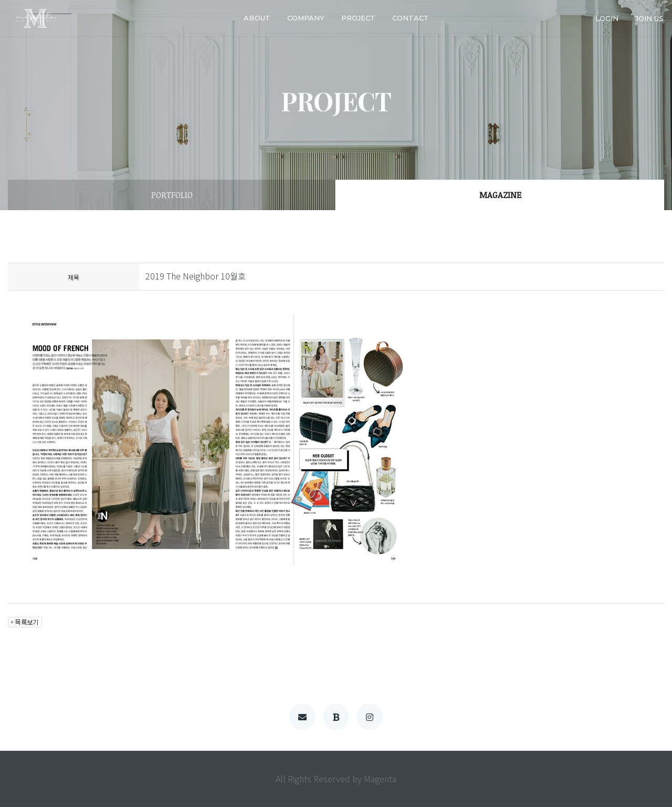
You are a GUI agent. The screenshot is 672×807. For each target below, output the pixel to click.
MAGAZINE (500, 195)
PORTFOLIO (172, 195)
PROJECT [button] (358, 18)
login (607, 18)
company (306, 18)
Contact (411, 18)
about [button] (257, 18)
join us (649, 18)
